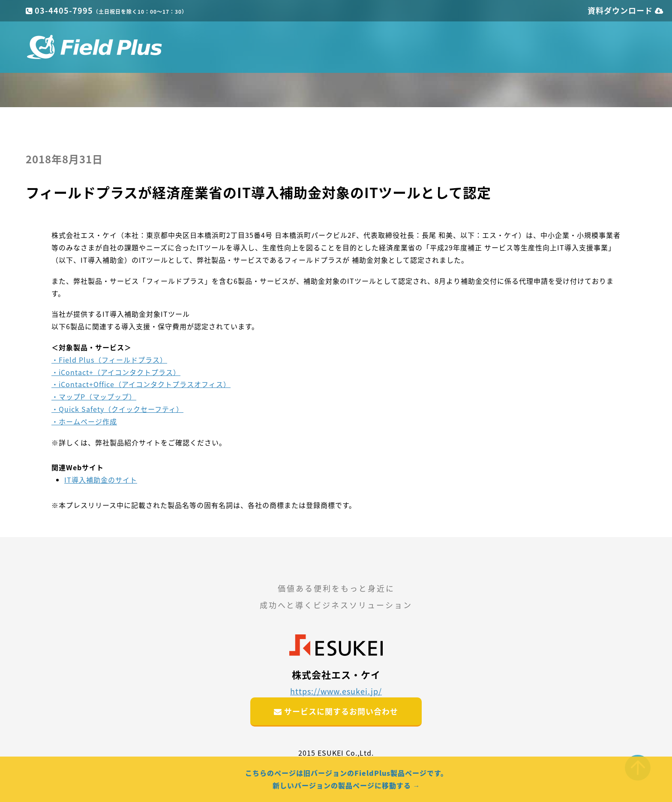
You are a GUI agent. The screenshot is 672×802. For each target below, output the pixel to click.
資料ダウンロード (625, 11)
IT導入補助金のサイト (101, 480)
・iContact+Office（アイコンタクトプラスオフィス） (141, 384)
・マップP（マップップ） (94, 396)
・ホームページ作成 (84, 421)
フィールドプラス (94, 47)
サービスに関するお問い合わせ (336, 711)
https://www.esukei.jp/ (336, 691)
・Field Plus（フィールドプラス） (109, 360)
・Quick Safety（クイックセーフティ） (117, 409)
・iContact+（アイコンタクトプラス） (116, 372)
